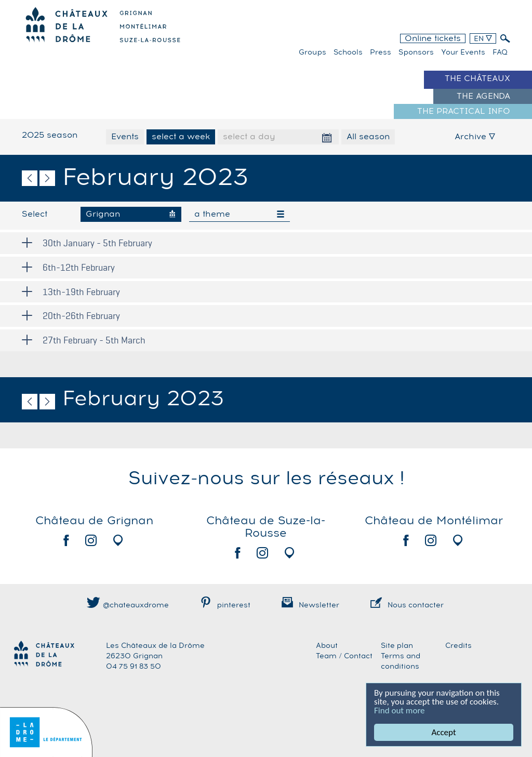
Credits (458, 646)
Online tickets (433, 38)
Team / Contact (344, 656)
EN (483, 39)
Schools (348, 52)
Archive (475, 137)
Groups (312, 52)
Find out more (400, 710)
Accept (444, 732)
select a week (181, 137)
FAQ (500, 52)
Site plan (397, 646)
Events (125, 137)
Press (381, 52)
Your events (463, 52)
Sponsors (416, 52)
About (327, 646)
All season (368, 137)
